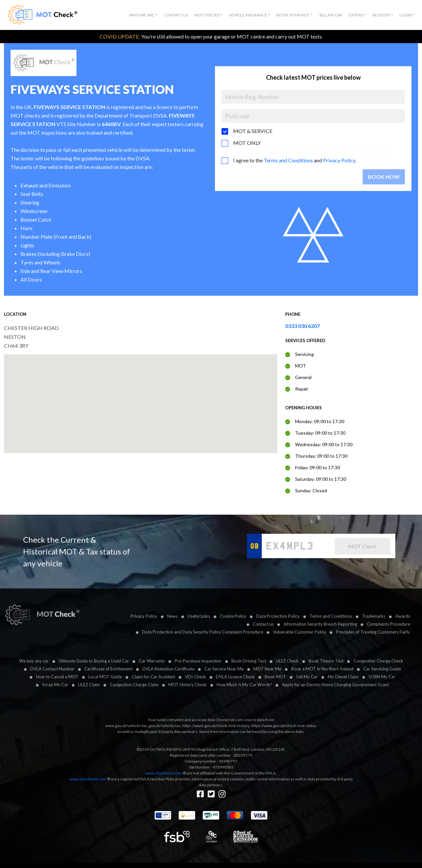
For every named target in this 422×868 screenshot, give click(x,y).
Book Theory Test (326, 661)
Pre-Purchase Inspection (198, 661)
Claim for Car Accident (153, 677)
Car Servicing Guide (382, 669)
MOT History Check (188, 685)
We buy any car (34, 661)
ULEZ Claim (89, 685)
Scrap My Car (55, 685)
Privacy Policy (339, 160)
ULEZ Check (287, 661)
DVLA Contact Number (52, 669)
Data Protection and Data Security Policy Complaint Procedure (203, 632)
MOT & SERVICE (253, 131)
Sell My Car (331, 15)
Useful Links (199, 616)
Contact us (263, 624)
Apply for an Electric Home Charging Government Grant (335, 685)
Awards (403, 616)
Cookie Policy (233, 616)
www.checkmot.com (164, 773)
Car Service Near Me (224, 669)
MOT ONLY (247, 143)
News (172, 616)
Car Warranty (152, 661)
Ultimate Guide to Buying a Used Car (94, 661)
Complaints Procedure (389, 624)
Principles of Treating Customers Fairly (373, 632)
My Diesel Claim (343, 677)
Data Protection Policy (278, 616)
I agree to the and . (295, 160)
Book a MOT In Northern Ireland (322, 669)
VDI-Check (196, 677)
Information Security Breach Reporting (320, 624)
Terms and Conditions (288, 160)
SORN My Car (382, 677)
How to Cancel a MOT (57, 677)
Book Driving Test (249, 661)
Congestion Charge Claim (134, 685)
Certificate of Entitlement (108, 669)
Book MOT (275, 677)
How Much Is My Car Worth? (244, 685)
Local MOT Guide (105, 677)
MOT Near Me (267, 669)
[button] (143, 15)
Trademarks (374, 616)
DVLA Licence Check (235, 677)
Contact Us (176, 15)
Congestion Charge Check (378, 661)
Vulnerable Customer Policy (300, 632)
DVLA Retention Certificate (168, 669)
